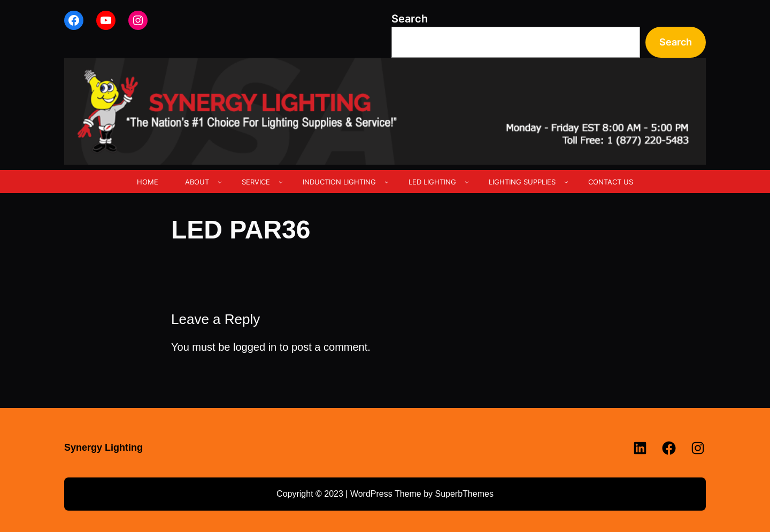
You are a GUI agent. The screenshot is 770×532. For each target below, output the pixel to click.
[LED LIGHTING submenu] (467, 182)
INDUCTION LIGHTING (339, 182)
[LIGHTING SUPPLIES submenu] (566, 182)
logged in (255, 347)
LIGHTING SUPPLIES (522, 182)
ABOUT (197, 182)
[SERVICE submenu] (281, 182)
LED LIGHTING (432, 182)
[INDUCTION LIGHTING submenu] (387, 182)
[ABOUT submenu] (220, 182)
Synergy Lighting (103, 448)
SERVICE (256, 182)
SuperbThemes (464, 494)
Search (410, 19)
